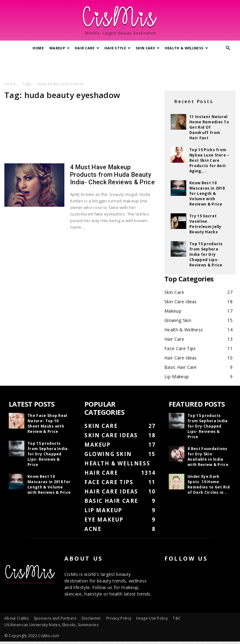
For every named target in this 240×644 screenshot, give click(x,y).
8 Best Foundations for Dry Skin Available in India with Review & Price (208, 457)
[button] (228, 48)
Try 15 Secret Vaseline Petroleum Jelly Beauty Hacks (205, 224)
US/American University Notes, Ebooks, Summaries (51, 625)
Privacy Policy (119, 618)
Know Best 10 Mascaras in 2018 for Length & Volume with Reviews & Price (207, 193)
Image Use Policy (152, 618)
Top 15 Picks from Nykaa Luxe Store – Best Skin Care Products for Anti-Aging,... (209, 160)
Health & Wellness (187, 48)
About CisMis (17, 618)
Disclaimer (91, 618)
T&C (177, 618)
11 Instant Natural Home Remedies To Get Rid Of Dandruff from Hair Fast (209, 127)
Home (38, 48)
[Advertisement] (120, 67)
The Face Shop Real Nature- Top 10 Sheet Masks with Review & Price (47, 424)
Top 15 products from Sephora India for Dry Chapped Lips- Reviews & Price (206, 254)
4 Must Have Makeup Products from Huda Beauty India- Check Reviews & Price (112, 175)
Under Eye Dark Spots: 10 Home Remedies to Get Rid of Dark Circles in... (209, 484)
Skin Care (148, 48)
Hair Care (87, 48)
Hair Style (118, 48)
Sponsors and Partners (55, 618)
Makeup (60, 48)
